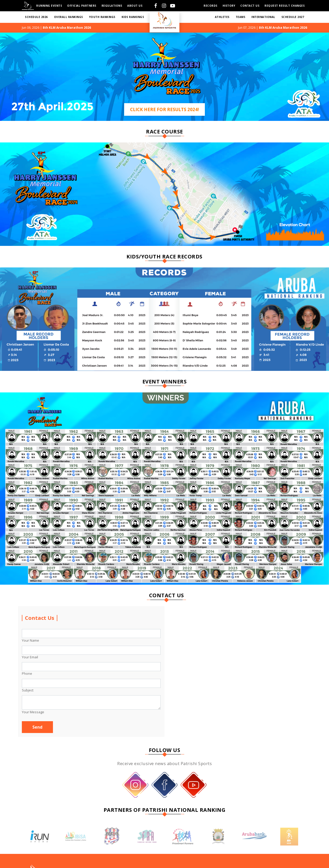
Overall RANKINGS (68, 17)
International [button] (263, 17)
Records (211, 6)
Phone (27, 673)
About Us (135, 6)
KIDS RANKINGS (133, 17)
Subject (28, 690)
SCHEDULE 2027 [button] (293, 17)
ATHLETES (222, 17)
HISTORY (229, 6)
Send (37, 727)
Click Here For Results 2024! (164, 109)
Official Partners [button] (82, 6)
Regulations (112, 6)
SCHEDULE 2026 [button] (36, 17)
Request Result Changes (285, 6)
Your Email (30, 657)
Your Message (33, 712)
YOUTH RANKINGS (102, 17)
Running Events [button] (49, 6)
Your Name (30, 640)
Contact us (250, 6)
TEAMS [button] (241, 17)
